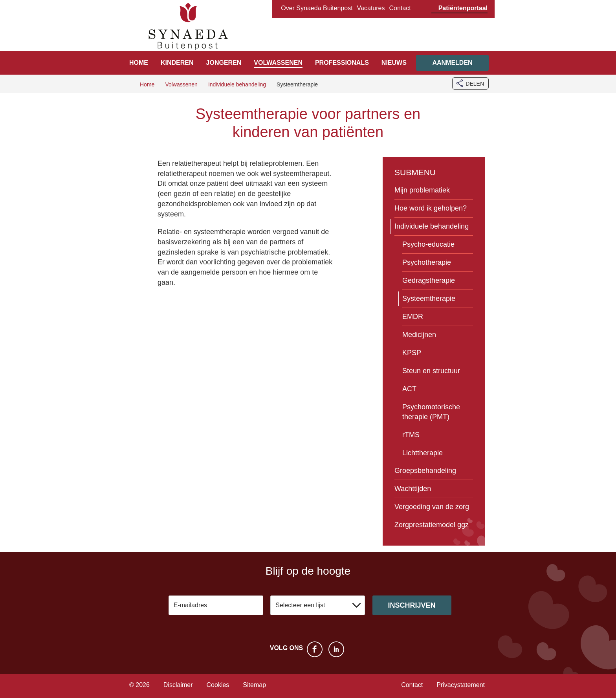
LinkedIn (336, 649)
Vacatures (371, 8)
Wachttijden (413, 489)
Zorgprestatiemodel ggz (432, 525)
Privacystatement (461, 685)
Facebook (315, 649)
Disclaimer (178, 685)
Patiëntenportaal (463, 8)
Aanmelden (452, 63)
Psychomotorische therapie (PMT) (431, 412)
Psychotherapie (427, 262)
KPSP (412, 353)
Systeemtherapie (429, 299)
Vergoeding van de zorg (432, 507)
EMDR (413, 317)
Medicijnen (419, 335)
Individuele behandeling (432, 226)
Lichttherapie (423, 453)
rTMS (411, 435)
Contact (400, 8)
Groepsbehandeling (425, 471)
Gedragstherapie (429, 280)
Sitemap (254, 685)
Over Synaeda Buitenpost (317, 8)
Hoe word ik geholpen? (431, 208)
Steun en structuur (431, 371)
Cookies (218, 685)
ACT (409, 389)
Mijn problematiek (422, 190)
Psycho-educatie (428, 244)
